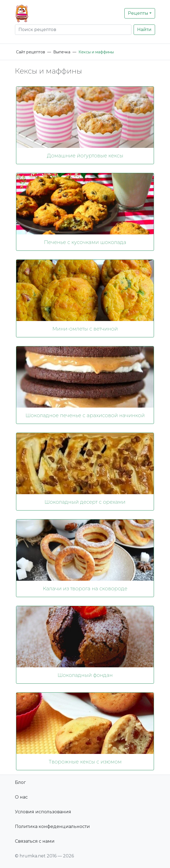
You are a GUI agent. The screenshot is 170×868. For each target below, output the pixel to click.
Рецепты (138, 13)
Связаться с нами (35, 841)
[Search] (73, 30)
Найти (144, 30)
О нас (21, 797)
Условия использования (43, 812)
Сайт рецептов (31, 52)
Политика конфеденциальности (52, 826)
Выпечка (62, 52)
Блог (20, 782)
